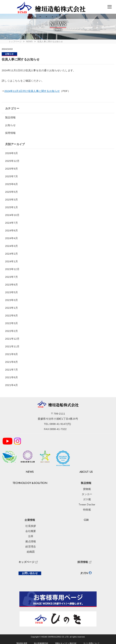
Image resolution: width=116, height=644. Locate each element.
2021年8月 (12, 362)
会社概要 (31, 531)
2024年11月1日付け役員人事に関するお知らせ (32, 91)
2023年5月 (12, 292)
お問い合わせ (30, 573)
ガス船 (87, 499)
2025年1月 (12, 207)
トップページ (15, 42)
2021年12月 (12, 339)
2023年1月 (12, 308)
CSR (86, 520)
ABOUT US (86, 472)
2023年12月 (12, 269)
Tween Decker (87, 505)
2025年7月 (12, 176)
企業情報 (30, 520)
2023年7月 (12, 277)
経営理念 (31, 547)
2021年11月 (12, 346)
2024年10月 (12, 215)
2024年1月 (12, 261)
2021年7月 (12, 370)
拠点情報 (31, 542)
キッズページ (26, 562)
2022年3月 (12, 323)
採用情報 (10, 133)
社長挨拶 (31, 526)
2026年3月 (12, 153)
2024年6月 (12, 230)
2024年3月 (12, 246)
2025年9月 (12, 169)
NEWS (30, 42)
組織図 (31, 552)
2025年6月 (12, 184)
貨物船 (87, 489)
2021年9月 (12, 354)
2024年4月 (12, 238)
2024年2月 (12, 254)
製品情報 (10, 117)
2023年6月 (12, 285)
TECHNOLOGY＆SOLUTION (30, 483)
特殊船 (87, 510)
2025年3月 (12, 200)
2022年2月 (12, 331)
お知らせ (9, 54)
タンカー (87, 494)
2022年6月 (12, 315)
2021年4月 (12, 385)
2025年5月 (12, 192)
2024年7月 (12, 223)
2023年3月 (12, 300)
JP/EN (84, 573)
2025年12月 (12, 161)
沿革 (31, 536)
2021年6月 (12, 377)
